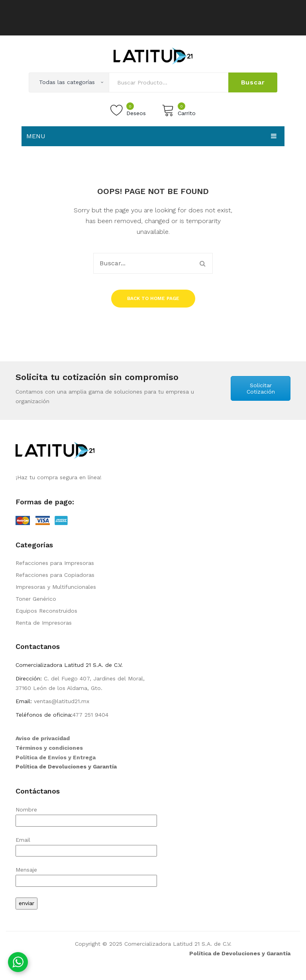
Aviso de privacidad (43, 738)
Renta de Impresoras (44, 623)
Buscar (253, 82)
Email (86, 845)
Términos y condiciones (49, 748)
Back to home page (153, 298)
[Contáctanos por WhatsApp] (18, 962)
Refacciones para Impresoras (55, 563)
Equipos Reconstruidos (46, 611)
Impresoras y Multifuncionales (56, 587)
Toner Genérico (36, 599)
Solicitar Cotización (261, 388)
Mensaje (86, 875)
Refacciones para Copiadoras (55, 575)
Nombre (86, 815)
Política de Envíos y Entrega (56, 757)
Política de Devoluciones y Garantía (66, 766)
